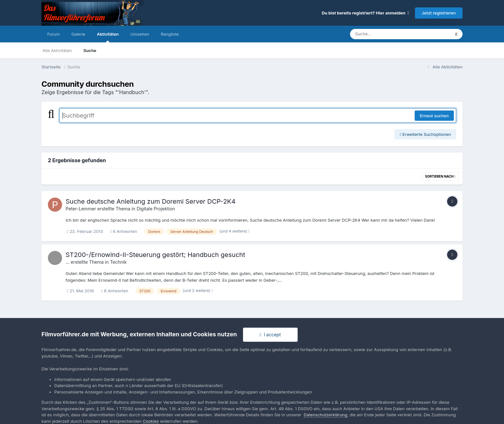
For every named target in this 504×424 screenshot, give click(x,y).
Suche (90, 50)
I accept (270, 335)
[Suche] (387, 34)
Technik (118, 262)
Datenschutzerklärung (325, 415)
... (67, 262)
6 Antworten (124, 231)
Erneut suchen (434, 116)
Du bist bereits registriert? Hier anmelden (365, 13)
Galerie (78, 34)
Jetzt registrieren (439, 13)
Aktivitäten (108, 37)
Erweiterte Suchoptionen (425, 134)
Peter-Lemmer (81, 209)
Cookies (151, 421)
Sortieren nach (440, 176)
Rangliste (170, 34)
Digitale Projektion (156, 209)
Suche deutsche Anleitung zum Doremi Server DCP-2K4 (151, 201)
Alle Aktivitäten (57, 50)
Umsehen (140, 34)
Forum (54, 34)
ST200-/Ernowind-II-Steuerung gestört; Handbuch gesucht (155, 255)
